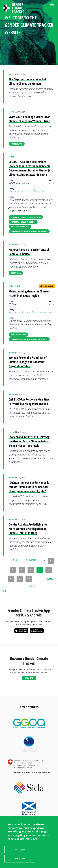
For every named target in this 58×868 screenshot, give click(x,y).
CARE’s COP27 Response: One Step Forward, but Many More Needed (29, 402)
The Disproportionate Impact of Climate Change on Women (27, 81)
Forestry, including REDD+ (23, 222)
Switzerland (17, 144)
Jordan (12, 312)
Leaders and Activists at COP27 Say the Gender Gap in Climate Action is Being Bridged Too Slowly (30, 441)
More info (31, 839)
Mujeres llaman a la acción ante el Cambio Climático (29, 252)
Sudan (47, 312)
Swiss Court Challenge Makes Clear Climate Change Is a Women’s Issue (29, 119)
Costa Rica (16, 273)
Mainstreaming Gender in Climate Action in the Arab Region (29, 293)
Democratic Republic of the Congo (28, 191)
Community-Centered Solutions (26, 217)
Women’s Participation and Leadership (29, 231)
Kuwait (20, 312)
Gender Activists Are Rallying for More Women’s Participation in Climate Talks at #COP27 (28, 529)
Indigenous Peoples (20, 227)
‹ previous (30, 560)
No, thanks (20, 859)
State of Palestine (34, 312)
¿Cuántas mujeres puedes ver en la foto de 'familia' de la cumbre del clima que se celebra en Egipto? (29, 487)
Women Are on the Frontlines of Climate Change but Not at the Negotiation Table (28, 362)
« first (14, 560)
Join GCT (29, 678)
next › (50, 578)
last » (32, 586)
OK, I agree (20, 850)
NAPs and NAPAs (18, 334)
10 (29, 578)
